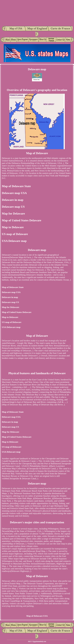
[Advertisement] (37, 13)
